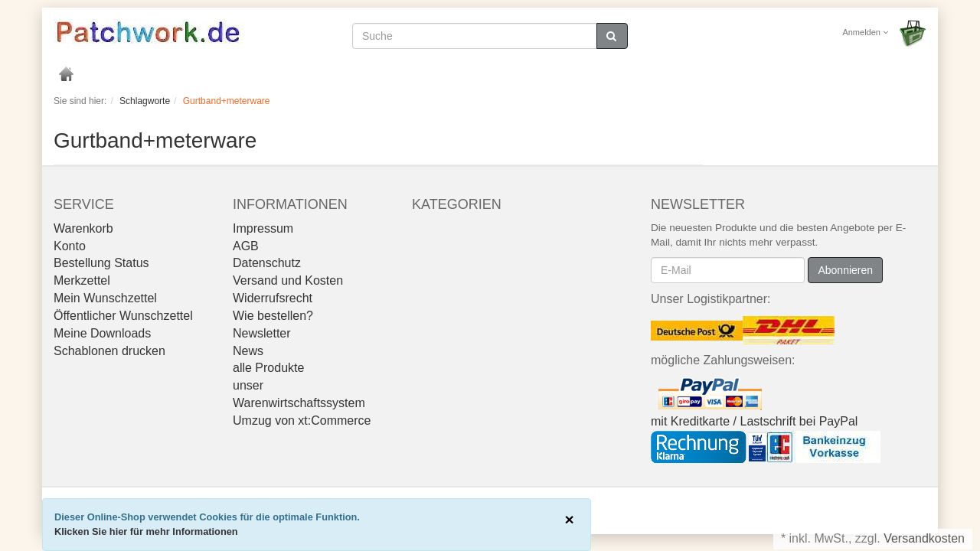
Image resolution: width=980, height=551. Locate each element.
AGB (246, 246)
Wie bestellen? (273, 316)
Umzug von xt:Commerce (302, 421)
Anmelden (865, 32)
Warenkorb (83, 228)
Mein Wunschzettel (105, 298)
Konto (70, 246)
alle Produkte (268, 368)
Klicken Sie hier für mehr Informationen (146, 531)
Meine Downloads (102, 333)
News (248, 351)
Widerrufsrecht (273, 298)
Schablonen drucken (109, 351)
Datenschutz (267, 263)
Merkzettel (82, 280)
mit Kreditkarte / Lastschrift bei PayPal (754, 421)
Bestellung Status (101, 263)
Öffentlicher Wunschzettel (123, 316)
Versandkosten (924, 538)
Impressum (263, 228)
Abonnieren (845, 270)
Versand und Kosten (288, 280)
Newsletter (262, 333)
